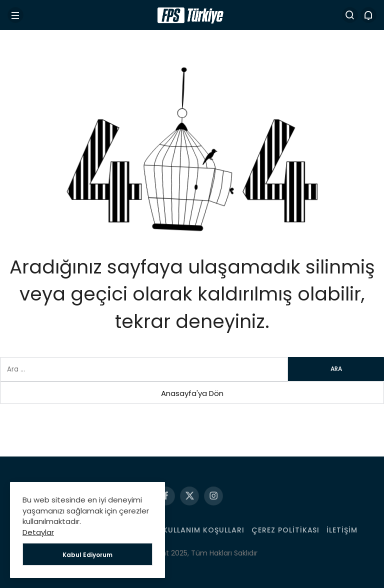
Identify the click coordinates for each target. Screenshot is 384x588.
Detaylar (38, 532)
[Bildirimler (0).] (368, 15)
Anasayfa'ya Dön (192, 393)
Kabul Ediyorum (87, 555)
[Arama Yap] (350, 15)
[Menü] (15, 15)
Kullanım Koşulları (204, 530)
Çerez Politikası (286, 530)
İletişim (342, 530)
